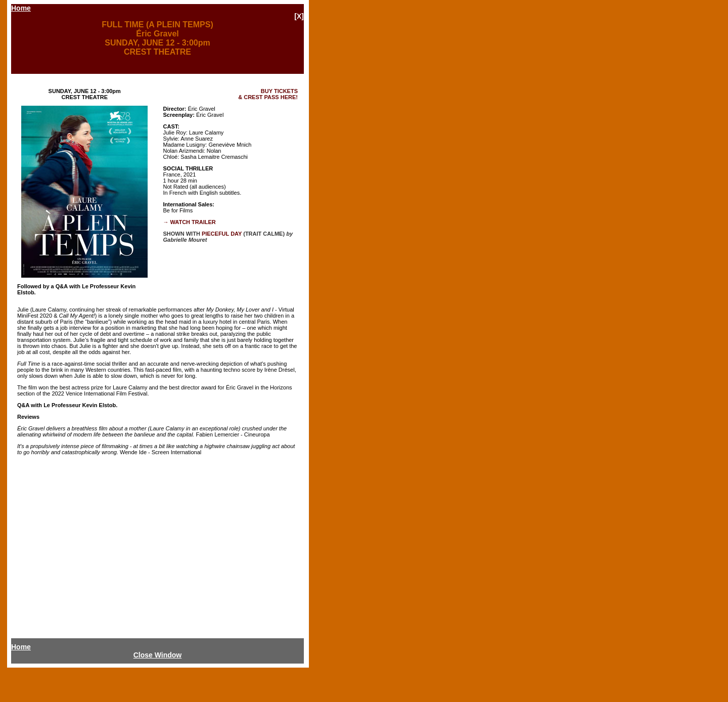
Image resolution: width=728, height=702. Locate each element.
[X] (299, 16)
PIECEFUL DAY (222, 234)
